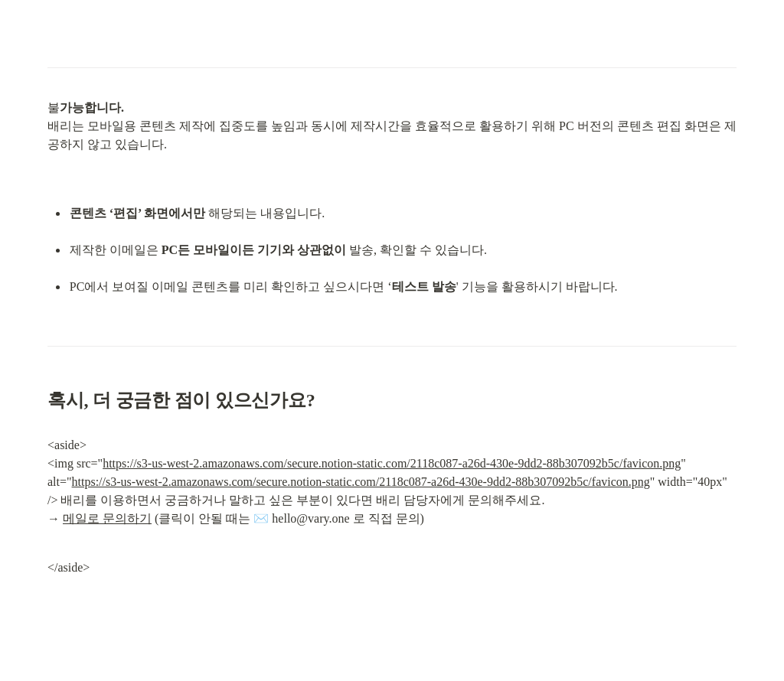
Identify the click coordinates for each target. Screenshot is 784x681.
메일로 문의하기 (107, 518)
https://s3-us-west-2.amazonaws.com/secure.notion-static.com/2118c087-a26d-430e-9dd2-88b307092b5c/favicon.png (392, 463)
